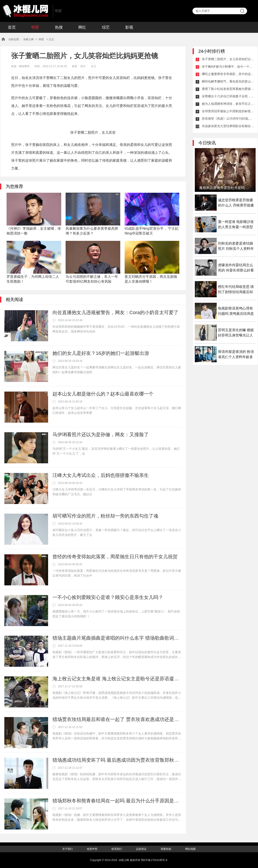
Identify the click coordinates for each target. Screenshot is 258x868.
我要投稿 (166, 849)
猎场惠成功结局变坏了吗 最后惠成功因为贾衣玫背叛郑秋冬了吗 (117, 760)
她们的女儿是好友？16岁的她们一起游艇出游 (101, 353)
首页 (12, 27)
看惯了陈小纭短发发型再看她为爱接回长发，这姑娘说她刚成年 (228, 89)
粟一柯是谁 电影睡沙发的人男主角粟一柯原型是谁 (236, 225)
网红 (82, 27)
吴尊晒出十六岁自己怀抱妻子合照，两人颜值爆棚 (228, 96)
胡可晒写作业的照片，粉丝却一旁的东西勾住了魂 (105, 516)
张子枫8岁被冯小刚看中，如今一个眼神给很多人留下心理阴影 (228, 66)
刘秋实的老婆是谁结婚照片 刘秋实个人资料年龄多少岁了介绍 (236, 246)
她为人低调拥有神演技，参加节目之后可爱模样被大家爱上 (228, 104)
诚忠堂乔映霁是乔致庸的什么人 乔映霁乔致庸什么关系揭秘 (236, 203)
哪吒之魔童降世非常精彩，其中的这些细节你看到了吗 (228, 74)
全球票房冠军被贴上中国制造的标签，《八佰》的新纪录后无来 (228, 111)
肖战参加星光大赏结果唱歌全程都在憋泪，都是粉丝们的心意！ (228, 126)
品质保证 (141, 849)
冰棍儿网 (25, 11)
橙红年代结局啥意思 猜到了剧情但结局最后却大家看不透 (236, 290)
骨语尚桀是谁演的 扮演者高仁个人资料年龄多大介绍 (236, 355)
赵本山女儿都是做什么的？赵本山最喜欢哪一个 (103, 394)
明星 (35, 27)
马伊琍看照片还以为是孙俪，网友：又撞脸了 (101, 435)
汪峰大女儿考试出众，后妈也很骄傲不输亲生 (101, 475)
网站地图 (190, 849)
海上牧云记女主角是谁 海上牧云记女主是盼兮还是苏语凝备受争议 (117, 679)
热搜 (59, 27)
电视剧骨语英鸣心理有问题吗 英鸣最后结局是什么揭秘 (236, 311)
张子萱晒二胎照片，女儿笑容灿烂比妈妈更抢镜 (228, 59)
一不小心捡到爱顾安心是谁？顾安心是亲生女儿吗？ (108, 597)
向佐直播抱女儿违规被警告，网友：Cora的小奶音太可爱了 (115, 312)
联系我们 (117, 849)
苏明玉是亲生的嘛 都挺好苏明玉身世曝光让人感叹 (236, 333)
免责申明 (92, 849)
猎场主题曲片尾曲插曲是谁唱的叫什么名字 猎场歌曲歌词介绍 (117, 638)
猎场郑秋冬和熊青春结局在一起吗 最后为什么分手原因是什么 (117, 801)
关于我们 (68, 849)
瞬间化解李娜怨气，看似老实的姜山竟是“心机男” (228, 81)
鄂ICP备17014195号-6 (154, 860)
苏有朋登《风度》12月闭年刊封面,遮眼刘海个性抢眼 (228, 119)
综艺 (106, 27)
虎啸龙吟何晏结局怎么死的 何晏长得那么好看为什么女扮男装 (236, 268)
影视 (129, 27)
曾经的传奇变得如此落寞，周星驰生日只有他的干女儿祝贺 (115, 557)
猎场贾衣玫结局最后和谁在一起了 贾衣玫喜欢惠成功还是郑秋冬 (117, 719)
